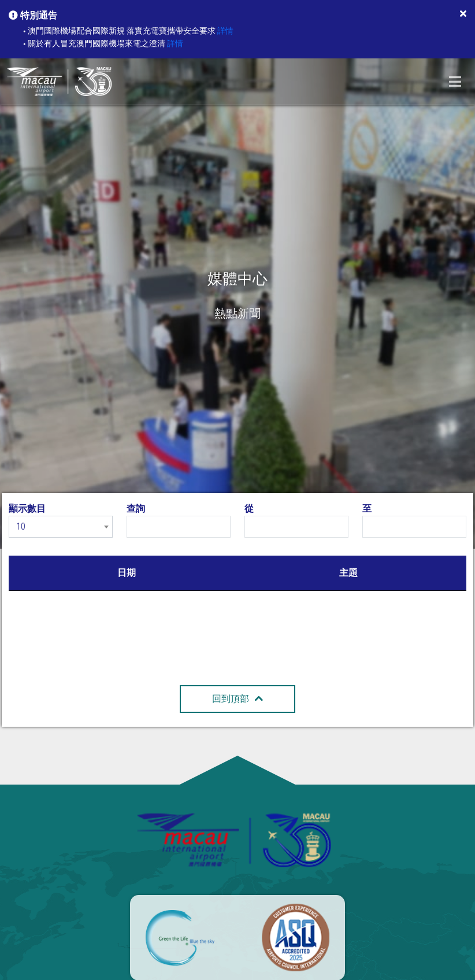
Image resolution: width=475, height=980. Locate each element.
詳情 (225, 31)
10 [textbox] (21, 526)
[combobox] (61, 527)
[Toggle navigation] (455, 82)
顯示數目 (27, 509)
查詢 (136, 509)
